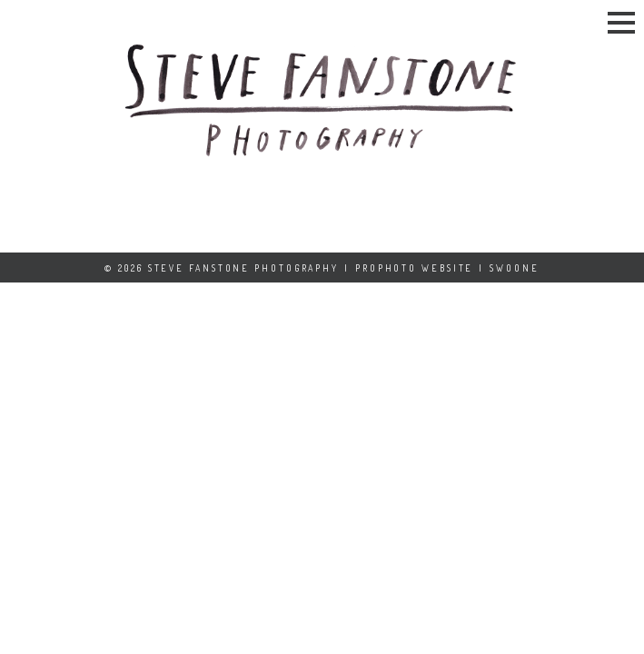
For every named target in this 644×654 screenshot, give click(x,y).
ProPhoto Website (414, 268)
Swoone (514, 268)
